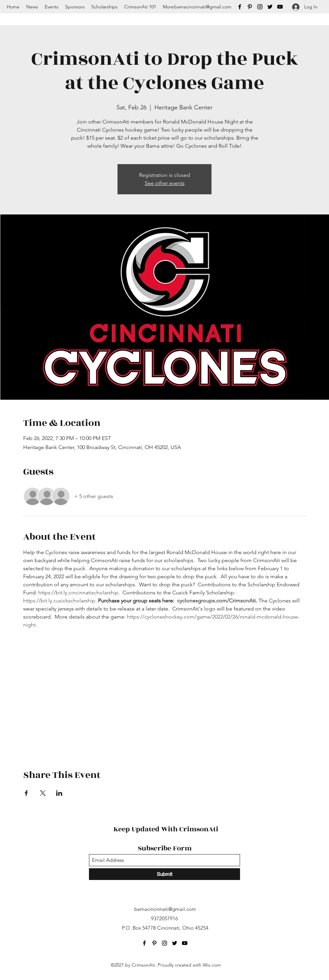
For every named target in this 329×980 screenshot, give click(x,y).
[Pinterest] (250, 7)
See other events (165, 183)
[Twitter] (270, 7)
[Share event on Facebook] (26, 793)
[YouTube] (280, 7)
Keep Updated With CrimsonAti (166, 829)
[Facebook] (240, 7)
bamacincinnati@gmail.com (203, 7)
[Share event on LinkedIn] (59, 793)
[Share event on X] (43, 793)
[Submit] (164, 874)
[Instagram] (260, 7)
